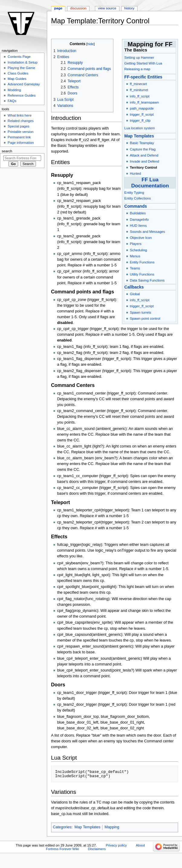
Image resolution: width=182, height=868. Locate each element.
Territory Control (144, 167)
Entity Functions (142, 262)
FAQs (12, 101)
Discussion (78, 8)
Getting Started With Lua (143, 63)
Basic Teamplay (142, 143)
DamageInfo (139, 219)
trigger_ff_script (142, 114)
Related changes (21, 121)
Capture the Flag (143, 149)
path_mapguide (142, 108)
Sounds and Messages (148, 232)
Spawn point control (145, 318)
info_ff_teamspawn (145, 102)
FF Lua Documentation (150, 182)
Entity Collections (138, 198)
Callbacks (134, 287)
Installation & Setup (23, 62)
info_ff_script (140, 96)
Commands (136, 206)
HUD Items (138, 226)
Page (58, 8)
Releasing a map (137, 69)
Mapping (112, 827)
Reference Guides (21, 95)
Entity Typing (134, 193)
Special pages (18, 126)
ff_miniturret (139, 90)
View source (107, 8)
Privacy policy (116, 845)
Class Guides (18, 73)
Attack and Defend (144, 155)
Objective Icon (141, 238)
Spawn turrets (141, 312)
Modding (14, 90)
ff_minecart (138, 84)
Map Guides (17, 79)
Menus (135, 256)
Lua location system (140, 128)
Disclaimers (97, 849)
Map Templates (139, 136)
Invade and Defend (145, 161)
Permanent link (19, 137)
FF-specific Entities (143, 77)
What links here (19, 115)
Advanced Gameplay (24, 84)
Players (136, 244)
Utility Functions (142, 274)
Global (135, 294)
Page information (21, 143)
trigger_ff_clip (140, 120)
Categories (62, 827)
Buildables (138, 213)
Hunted (136, 173)
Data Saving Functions (147, 280)
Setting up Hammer (139, 58)
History (129, 8)
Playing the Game (21, 68)
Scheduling (139, 250)
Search (7, 151)
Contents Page (19, 57)
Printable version (20, 132)
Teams (135, 268)
